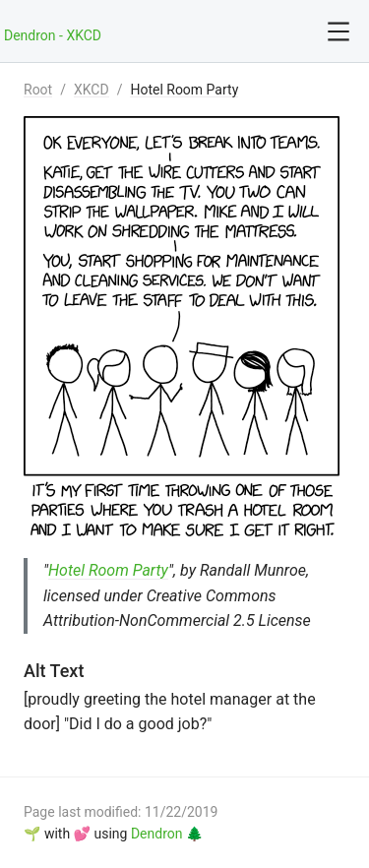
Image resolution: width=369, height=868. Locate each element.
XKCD (92, 90)
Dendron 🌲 (167, 834)
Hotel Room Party (184, 90)
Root (38, 90)
